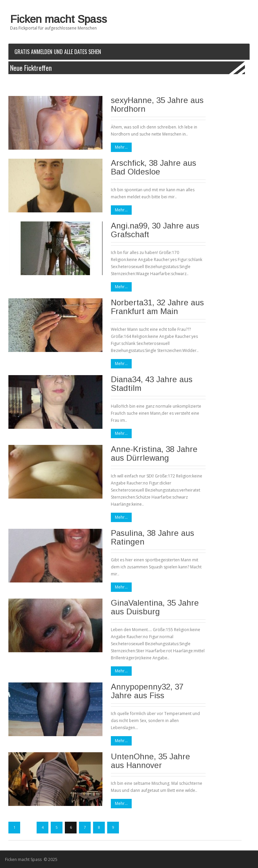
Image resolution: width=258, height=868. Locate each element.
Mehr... (121, 147)
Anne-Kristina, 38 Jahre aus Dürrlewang (154, 453)
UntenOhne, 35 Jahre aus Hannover (150, 761)
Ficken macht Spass (58, 19)
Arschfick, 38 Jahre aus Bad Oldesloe (154, 167)
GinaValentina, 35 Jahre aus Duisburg (155, 607)
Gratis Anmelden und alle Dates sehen (58, 52)
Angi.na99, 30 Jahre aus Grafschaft (155, 230)
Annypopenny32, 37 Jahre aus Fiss (147, 691)
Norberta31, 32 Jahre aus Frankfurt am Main (157, 307)
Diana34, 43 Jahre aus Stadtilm (152, 384)
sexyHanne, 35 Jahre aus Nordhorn (157, 105)
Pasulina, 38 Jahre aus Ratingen (153, 537)
